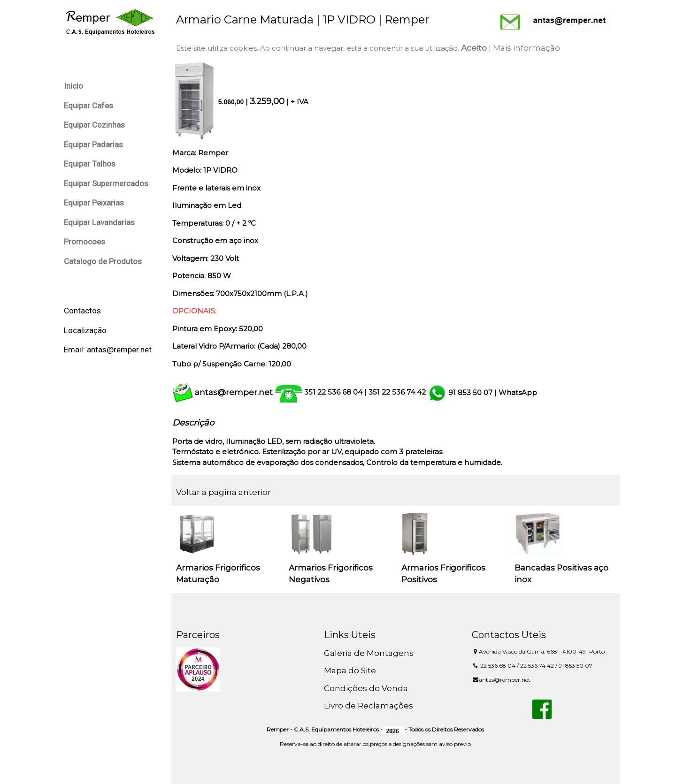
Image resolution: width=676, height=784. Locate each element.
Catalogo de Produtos (103, 261)
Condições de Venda (368, 688)
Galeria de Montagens (371, 653)
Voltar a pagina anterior (226, 492)
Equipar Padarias (93, 145)
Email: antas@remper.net (108, 350)
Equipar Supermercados (106, 183)
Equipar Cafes (88, 106)
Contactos (82, 311)
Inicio (73, 86)
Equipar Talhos (90, 164)
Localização (85, 330)
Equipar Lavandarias (99, 222)
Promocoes (84, 242)
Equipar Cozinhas (94, 125)
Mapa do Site (352, 670)
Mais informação (529, 48)
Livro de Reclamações (370, 706)
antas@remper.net (237, 392)
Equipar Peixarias (94, 203)
